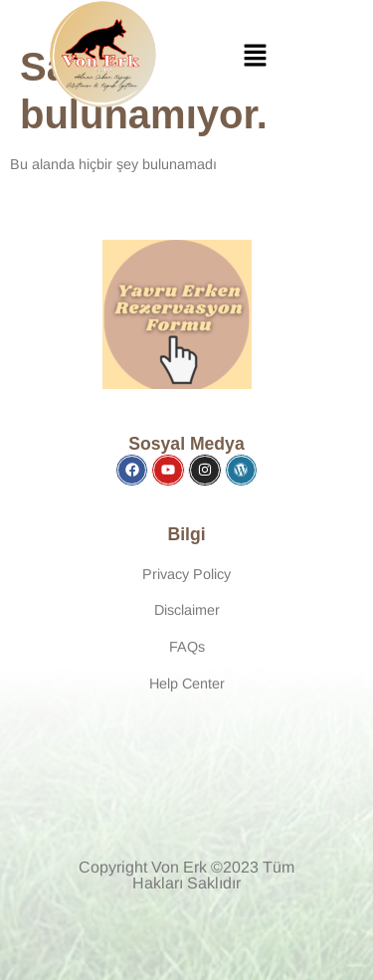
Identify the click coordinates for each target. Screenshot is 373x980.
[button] (255, 58)
